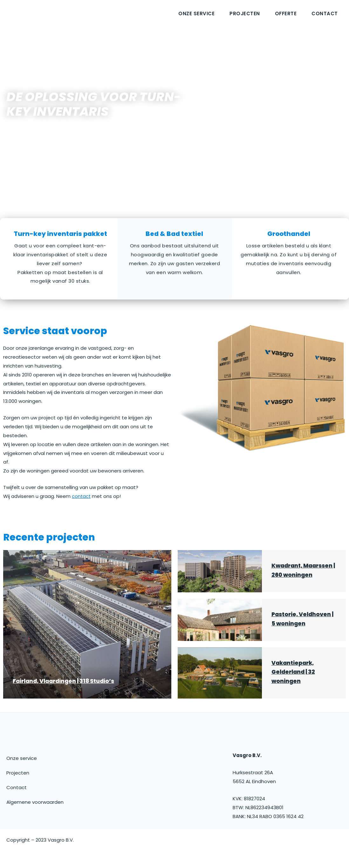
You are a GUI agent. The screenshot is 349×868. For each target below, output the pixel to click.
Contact (325, 14)
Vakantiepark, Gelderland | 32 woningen (294, 681)
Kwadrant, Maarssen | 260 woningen (294, 575)
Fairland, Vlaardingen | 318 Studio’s (67, 690)
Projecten (245, 14)
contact (82, 496)
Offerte (286, 14)
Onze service (196, 14)
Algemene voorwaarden (35, 811)
